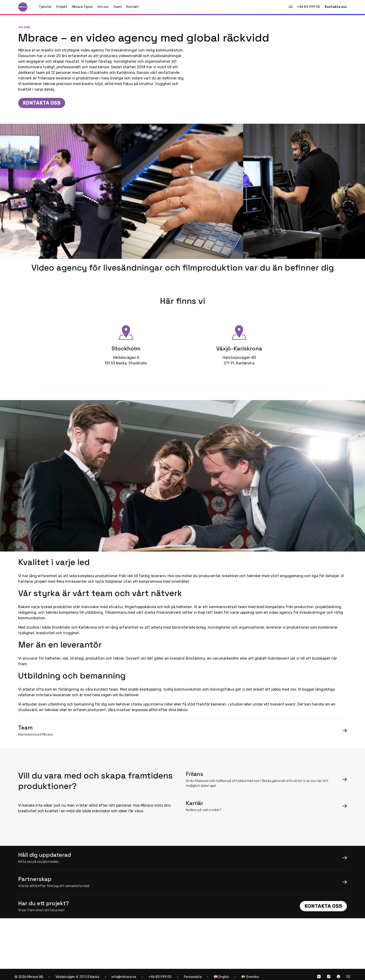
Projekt (62, 7)
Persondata (193, 977)
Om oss (103, 7)
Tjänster (45, 7)
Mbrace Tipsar (82, 7)
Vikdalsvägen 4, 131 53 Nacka (77, 977)
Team (117, 7)
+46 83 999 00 (309, 7)
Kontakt (133, 7)
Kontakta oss (336, 7)
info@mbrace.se (124, 977)
